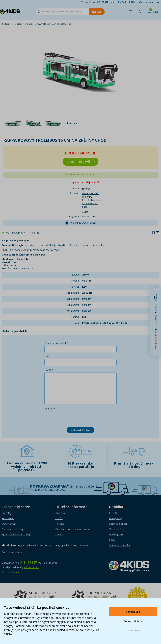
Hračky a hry (116, 518)
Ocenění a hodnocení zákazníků (73, 529)
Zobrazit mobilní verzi (13, 552)
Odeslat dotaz (80, 430)
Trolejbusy (18, 24)
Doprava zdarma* (49, 486)
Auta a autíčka (90, 203)
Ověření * (50, 409)
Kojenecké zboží (118, 524)
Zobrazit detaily (133, 621)
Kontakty (7, 513)
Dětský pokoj (116, 534)
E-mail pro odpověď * (56, 343)
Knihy (112, 540)
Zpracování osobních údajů (16, 534)
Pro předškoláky (91, 200)
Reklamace (8, 518)
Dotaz (36, 233)
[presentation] (70, 418)
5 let (85, 207)
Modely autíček (90, 193)
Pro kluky (87, 197)
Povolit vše (133, 612)
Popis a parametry (15, 233)
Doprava (60, 513)
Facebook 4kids (10, 572)
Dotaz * (49, 370)
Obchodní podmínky (12, 529)
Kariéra (59, 534)
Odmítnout (133, 630)
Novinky (60, 524)
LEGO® (113, 513)
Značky (59, 518)
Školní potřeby (117, 529)
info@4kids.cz (31, 567)
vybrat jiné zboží (82, 162)
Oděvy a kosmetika (119, 545)
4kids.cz (5, 24)
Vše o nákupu (146, 2)
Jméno (48, 356)
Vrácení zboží (9, 524)
